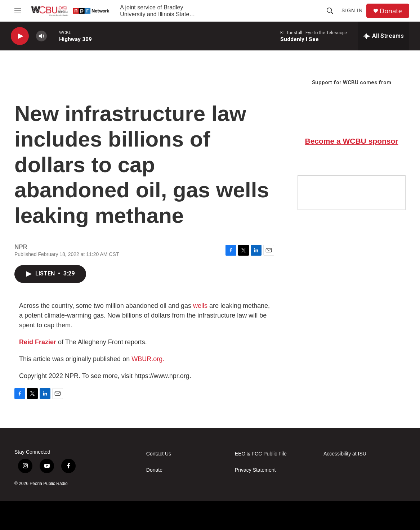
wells (200, 306)
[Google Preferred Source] (352, 193)
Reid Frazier (38, 342)
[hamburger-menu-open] (18, 11)
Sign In (352, 10)
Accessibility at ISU (345, 454)
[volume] (41, 36)
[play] (20, 36)
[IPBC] (383, 516)
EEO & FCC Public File (261, 454)
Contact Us (159, 454)
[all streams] (383, 36)
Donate (391, 11)
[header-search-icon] (330, 11)
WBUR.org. (148, 359)
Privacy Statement (255, 470)
